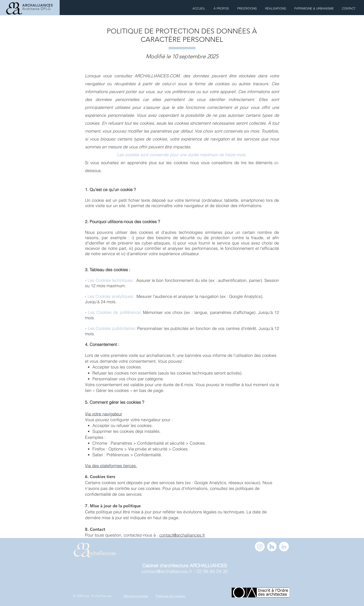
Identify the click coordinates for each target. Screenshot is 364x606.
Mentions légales (136, 596)
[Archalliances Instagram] (260, 547)
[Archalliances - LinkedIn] (284, 547)
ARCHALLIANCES (38, 5)
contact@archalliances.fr (182, 535)
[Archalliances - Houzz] (272, 547)
